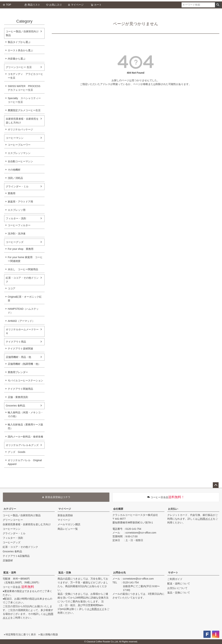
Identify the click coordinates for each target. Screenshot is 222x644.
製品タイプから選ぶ (19, 42)
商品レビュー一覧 (68, 529)
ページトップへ (216, 485)
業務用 (12, 193)
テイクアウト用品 (16, 342)
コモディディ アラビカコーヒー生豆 (25, 76)
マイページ (76, 5)
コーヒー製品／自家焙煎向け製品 (22, 33)
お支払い (173, 509)
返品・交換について (179, 593)
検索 (218, 5)
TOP (7, 5)
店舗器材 (8, 560)
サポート (173, 573)
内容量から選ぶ (17, 59)
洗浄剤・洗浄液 (17, 234)
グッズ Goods (17, 452)
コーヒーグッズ (15, 242)
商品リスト (32, 5)
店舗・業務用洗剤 (18, 397)
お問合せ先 (119, 573)
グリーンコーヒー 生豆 (19, 67)
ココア (12, 288)
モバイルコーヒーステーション (25, 380)
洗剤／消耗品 (15, 178)
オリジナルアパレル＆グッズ (22, 445)
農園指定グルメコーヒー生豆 (24, 110)
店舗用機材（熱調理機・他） (24, 364)
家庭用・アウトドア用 (20, 202)
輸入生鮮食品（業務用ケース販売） (25, 426)
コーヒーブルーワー (19, 145)
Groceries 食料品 (15, 406)
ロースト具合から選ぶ (20, 50)
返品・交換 (65, 573)
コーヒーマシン (15, 138)
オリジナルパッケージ (20, 129)
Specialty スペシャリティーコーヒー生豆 (24, 100)
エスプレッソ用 (17, 210)
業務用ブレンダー (18, 372)
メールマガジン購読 (69, 524)
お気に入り (54, 5)
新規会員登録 (65, 515)
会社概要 (118, 509)
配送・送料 (10, 573)
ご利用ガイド (205, 519)
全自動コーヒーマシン (20, 161)
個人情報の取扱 (49, 634)
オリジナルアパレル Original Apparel (26, 462)
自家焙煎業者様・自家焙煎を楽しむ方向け (22, 121)
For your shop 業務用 (21, 249)
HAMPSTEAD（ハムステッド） (23, 311)
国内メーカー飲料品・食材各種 (25, 437)
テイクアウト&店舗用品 (16, 556)
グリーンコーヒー (13, 520)
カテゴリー (10, 509)
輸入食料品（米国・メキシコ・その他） (25, 414)
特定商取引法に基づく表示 (21, 634)
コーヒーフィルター (19, 225)
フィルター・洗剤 (16, 218)
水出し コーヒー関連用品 (23, 269)
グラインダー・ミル (17, 186)
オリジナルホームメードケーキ (22, 331)
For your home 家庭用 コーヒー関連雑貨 (25, 259)
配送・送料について (179, 584)
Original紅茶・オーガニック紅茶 (25, 299)
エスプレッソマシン (19, 153)
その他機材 (14, 170)
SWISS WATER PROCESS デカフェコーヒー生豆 (24, 88)
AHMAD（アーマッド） (21, 321)
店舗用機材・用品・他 (18, 357)
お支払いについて (177, 588)
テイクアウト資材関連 (20, 349)
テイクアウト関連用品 (20, 389)
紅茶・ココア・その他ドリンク (22, 280)
